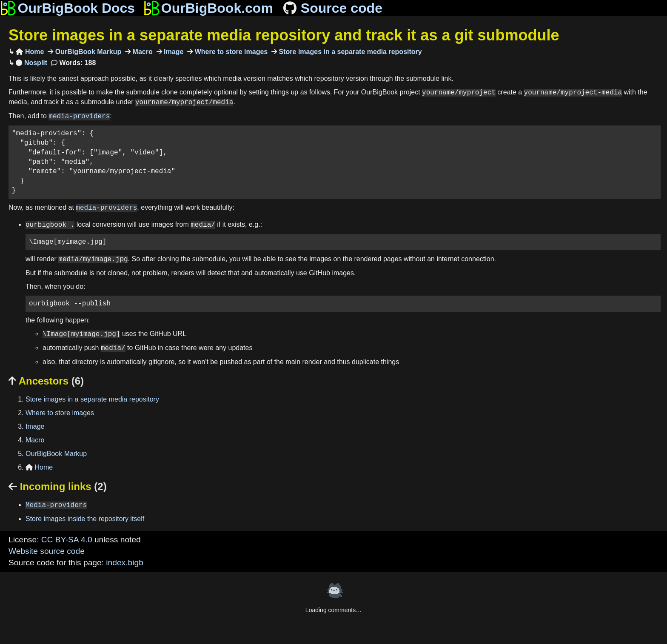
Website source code (47, 551)
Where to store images (230, 52)
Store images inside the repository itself (85, 519)
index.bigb (124, 563)
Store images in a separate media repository (349, 52)
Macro (142, 52)
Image (173, 52)
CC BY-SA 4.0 (67, 540)
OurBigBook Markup (87, 52)
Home (30, 52)
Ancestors (46, 381)
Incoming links (58, 486)
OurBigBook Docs (67, 8)
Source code (332, 8)
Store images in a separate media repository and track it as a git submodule (284, 35)
